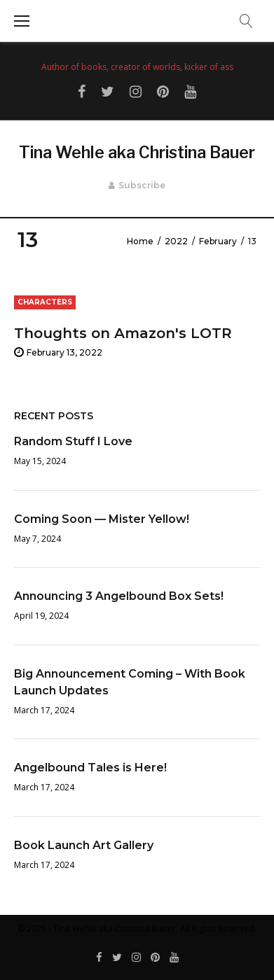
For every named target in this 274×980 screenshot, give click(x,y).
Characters (45, 302)
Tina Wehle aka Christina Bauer (137, 153)
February (218, 241)
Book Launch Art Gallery (84, 845)
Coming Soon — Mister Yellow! (102, 519)
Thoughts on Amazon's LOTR (123, 333)
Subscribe (142, 185)
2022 (176, 241)
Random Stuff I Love (73, 441)
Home (140, 241)
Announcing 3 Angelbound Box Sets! (119, 596)
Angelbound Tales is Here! (90, 768)
